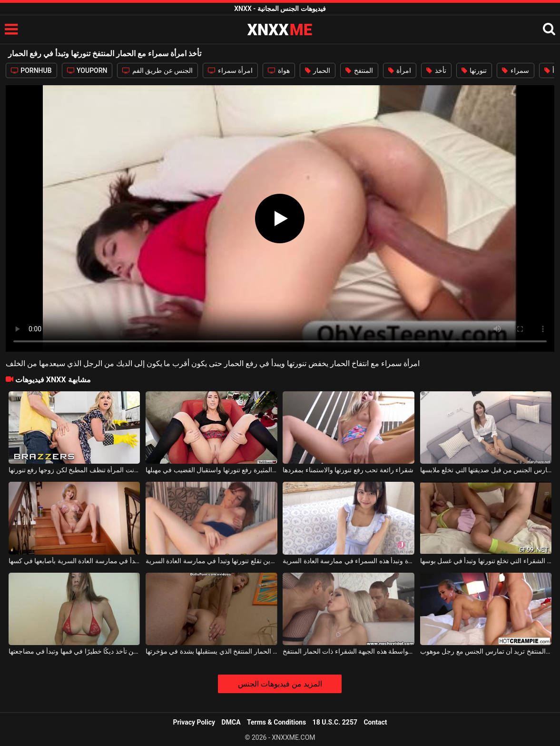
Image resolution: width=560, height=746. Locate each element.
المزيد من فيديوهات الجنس (280, 684)
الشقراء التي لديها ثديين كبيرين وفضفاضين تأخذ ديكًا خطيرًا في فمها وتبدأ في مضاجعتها (74, 651)
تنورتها (474, 70)
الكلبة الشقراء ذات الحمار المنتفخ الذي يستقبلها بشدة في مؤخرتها (211, 651)
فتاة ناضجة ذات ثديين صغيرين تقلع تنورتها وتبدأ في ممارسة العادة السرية (211, 561)
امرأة (400, 70)
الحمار (318, 70)
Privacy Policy (194, 722)
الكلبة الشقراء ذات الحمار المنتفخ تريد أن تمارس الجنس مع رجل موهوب (486, 651)
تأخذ (436, 70)
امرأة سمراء (230, 70)
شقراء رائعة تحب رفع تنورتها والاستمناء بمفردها (348, 470)
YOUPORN (87, 70)
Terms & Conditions (276, 722)
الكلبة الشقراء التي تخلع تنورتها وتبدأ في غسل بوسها (486, 561)
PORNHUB (31, 70)
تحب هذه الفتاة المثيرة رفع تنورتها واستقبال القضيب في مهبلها (211, 470)
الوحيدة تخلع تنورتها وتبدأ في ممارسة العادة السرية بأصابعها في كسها (74, 561)
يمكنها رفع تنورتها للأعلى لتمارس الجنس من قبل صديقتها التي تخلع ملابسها (486, 470)
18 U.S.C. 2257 (335, 722)
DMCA (231, 722)
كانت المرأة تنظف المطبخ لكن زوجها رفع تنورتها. (74, 470)
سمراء (515, 70)
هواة (279, 70)
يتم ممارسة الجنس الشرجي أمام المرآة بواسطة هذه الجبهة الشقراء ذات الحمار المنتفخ (349, 651)
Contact (375, 722)
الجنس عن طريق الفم (157, 70)
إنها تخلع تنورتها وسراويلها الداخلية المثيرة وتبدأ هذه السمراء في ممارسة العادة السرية (349, 561)
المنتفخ (359, 70)
